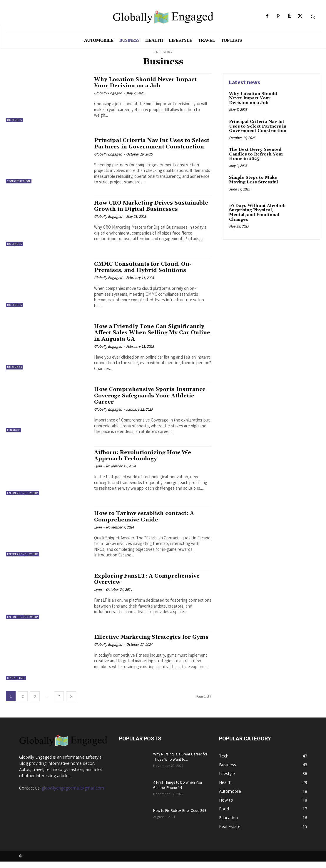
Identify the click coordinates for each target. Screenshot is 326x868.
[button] (313, 16)
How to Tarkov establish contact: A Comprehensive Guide (146, 523)
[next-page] (71, 703)
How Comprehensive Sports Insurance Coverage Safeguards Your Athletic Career (152, 402)
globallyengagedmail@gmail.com (73, 794)
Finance (14, 437)
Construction (19, 181)
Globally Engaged (108, 93)
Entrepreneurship (22, 500)
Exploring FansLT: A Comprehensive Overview (148, 585)
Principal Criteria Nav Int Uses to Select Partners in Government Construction (143, 146)
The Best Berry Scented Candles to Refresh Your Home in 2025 (256, 154)
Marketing (16, 684)
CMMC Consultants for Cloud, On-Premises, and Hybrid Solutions (144, 274)
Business (15, 120)
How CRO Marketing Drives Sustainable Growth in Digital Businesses (138, 215)
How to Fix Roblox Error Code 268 (180, 817)
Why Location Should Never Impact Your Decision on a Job (147, 82)
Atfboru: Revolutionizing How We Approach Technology (144, 462)
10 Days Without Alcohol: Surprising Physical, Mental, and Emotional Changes (257, 213)
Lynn (98, 473)
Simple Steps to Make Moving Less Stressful (253, 180)
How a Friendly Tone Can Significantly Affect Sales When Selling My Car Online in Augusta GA (151, 340)
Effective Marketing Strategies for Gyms (144, 647)
